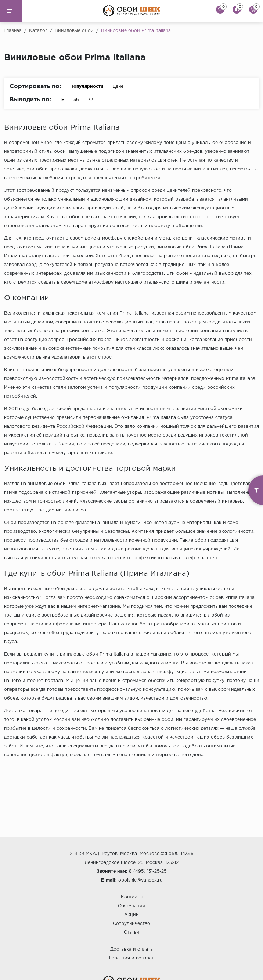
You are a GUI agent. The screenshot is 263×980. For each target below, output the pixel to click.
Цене (122, 87)
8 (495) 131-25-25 (148, 871)
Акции (131, 915)
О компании (131, 906)
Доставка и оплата (131, 949)
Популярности (87, 87)
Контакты (132, 897)
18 (62, 100)
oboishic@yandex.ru (140, 880)
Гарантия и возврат (131, 958)
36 (76, 100)
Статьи (131, 932)
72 (90, 100)
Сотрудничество (131, 924)
